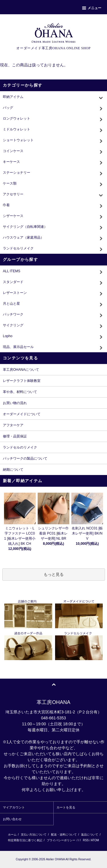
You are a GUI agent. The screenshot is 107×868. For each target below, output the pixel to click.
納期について (13, 470)
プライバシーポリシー (61, 840)
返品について (90, 835)
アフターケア (13, 425)
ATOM (95, 840)
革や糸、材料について (20, 392)
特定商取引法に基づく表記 (25, 840)
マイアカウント (14, 807)
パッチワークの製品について (25, 458)
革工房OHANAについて (21, 370)
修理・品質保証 (15, 436)
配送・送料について (64, 835)
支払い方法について (34, 835)
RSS (86, 840)
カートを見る (66, 807)
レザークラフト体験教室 (22, 381)
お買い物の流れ (15, 403)
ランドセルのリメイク (20, 447)
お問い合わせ (12, 819)
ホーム (12, 835)
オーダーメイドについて (22, 414)
